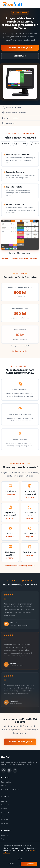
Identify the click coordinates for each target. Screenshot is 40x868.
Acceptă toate (29, 864)
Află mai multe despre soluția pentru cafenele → (20, 260)
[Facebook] (4, 770)
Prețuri (4, 786)
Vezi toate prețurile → (20, 353)
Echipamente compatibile (10, 789)
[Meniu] (36, 4)
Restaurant (5, 805)
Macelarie (5, 820)
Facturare (5, 823)
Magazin (4, 809)
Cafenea (4, 801)
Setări (20, 859)
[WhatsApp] (15, 770)
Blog (3, 839)
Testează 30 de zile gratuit (20, 48)
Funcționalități (6, 782)
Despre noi (5, 835)
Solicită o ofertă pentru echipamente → (20, 568)
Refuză (11, 864)
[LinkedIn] (9, 770)
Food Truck (20, 146)
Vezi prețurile (20, 56)
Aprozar (4, 816)
